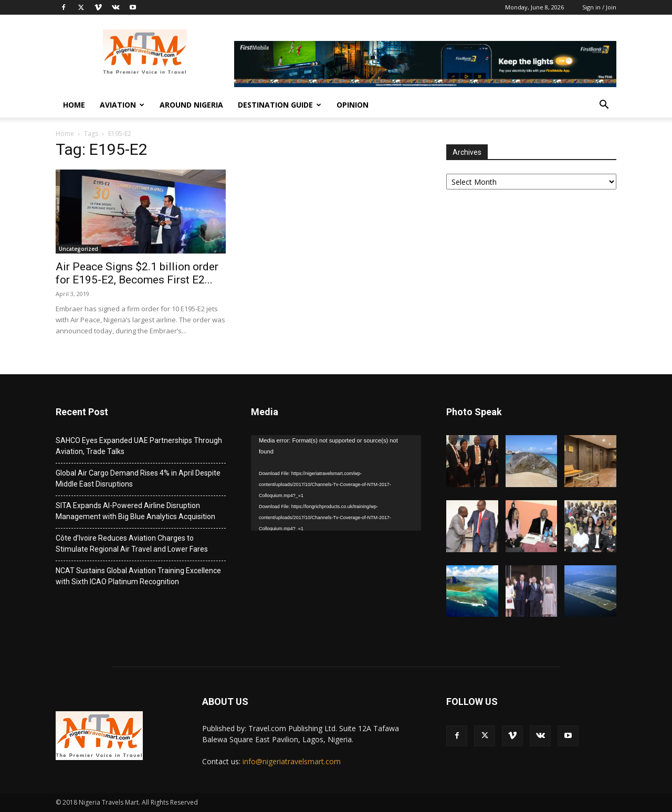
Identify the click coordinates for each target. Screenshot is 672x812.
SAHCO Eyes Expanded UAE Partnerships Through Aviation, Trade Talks (139, 446)
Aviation (122, 105)
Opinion (353, 105)
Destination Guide (280, 105)
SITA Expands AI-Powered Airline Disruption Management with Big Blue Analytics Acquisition (135, 511)
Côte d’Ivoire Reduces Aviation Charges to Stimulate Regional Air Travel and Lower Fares (132, 544)
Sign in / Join (599, 7)
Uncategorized (78, 249)
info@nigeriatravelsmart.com (292, 761)
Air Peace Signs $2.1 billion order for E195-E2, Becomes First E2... (137, 273)
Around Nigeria (191, 105)
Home (74, 105)
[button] (604, 106)
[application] (336, 483)
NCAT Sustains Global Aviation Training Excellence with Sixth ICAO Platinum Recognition (138, 576)
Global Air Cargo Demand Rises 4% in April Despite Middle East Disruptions (138, 478)
